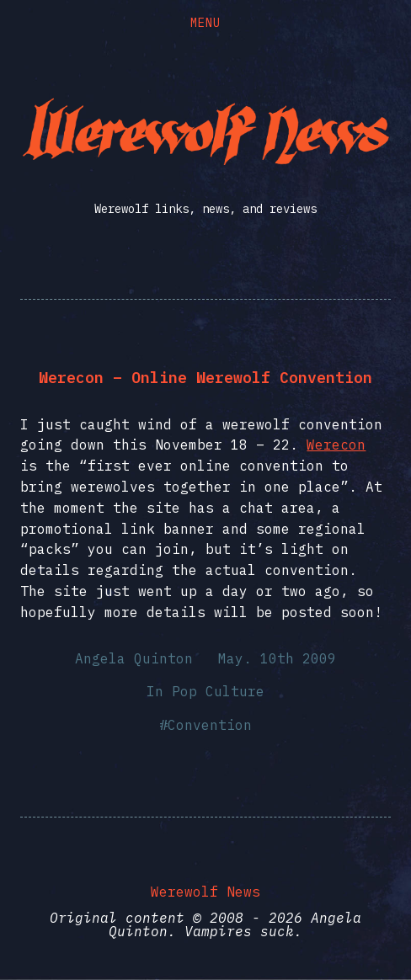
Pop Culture (218, 691)
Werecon (336, 445)
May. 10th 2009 (277, 658)
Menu (205, 23)
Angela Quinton (134, 658)
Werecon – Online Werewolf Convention (205, 378)
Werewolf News (205, 892)
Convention (210, 725)
